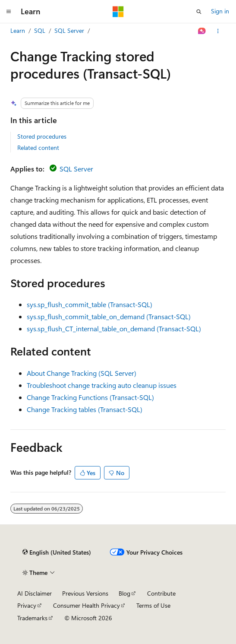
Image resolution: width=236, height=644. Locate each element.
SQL (40, 30)
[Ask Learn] (202, 31)
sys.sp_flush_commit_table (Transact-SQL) (90, 304)
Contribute (161, 593)
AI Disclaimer (35, 593)
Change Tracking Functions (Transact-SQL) (90, 397)
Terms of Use (153, 605)
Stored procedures (42, 136)
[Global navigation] (9, 12)
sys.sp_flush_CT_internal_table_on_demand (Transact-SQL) (114, 328)
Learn (18, 30)
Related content (38, 148)
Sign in (220, 11)
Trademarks (32, 618)
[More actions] (218, 31)
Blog (124, 593)
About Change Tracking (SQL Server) (82, 373)
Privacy (27, 605)
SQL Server (69, 30)
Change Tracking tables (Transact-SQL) (85, 409)
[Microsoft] (118, 12)
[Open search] (199, 12)
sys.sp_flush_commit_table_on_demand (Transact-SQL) (109, 316)
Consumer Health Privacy (87, 605)
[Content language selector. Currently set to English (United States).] (57, 552)
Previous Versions (85, 593)
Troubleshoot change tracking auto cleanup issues (102, 385)
